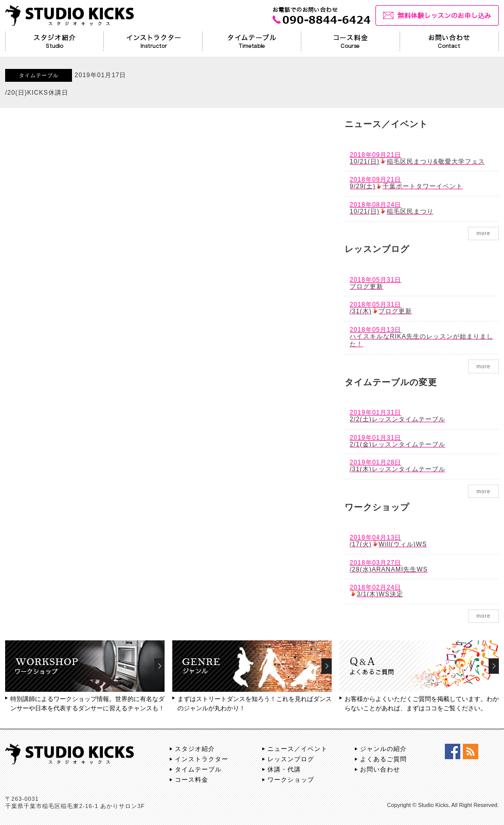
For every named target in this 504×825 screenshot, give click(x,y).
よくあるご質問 (383, 759)
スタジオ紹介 (195, 749)
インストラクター (202, 759)
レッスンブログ (291, 759)
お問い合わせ (380, 769)
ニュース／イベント (298, 749)
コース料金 (192, 780)
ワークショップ (291, 780)
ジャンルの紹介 (383, 749)
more (483, 233)
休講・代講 (284, 769)
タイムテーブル (198, 769)
